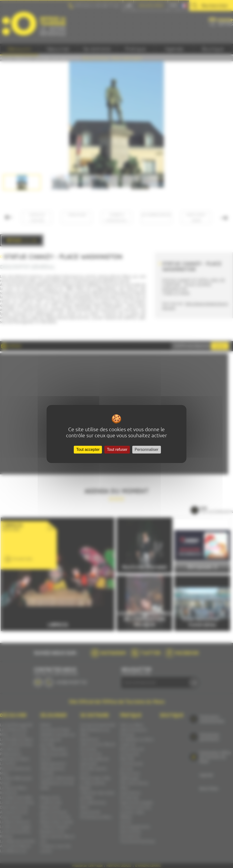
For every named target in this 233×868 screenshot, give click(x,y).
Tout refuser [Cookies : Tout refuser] (117, 450)
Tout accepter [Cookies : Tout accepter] (88, 450)
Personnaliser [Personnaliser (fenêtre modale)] (147, 450)
